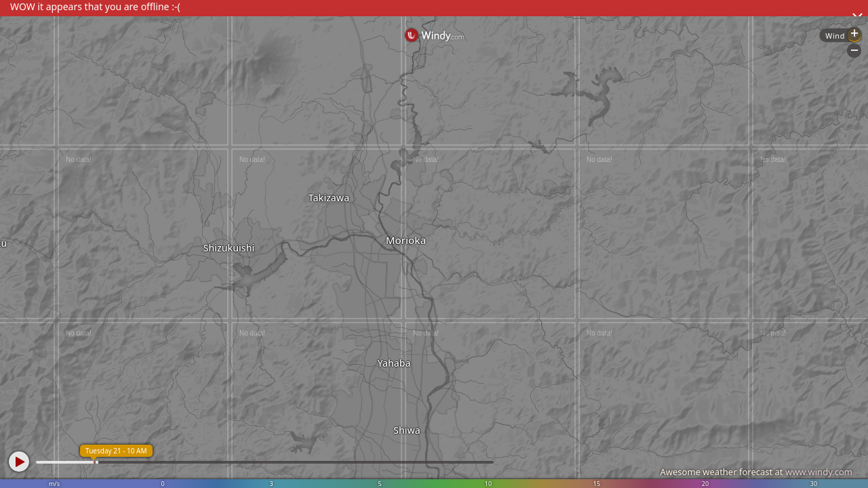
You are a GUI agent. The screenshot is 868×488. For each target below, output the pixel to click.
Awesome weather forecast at (756, 472)
